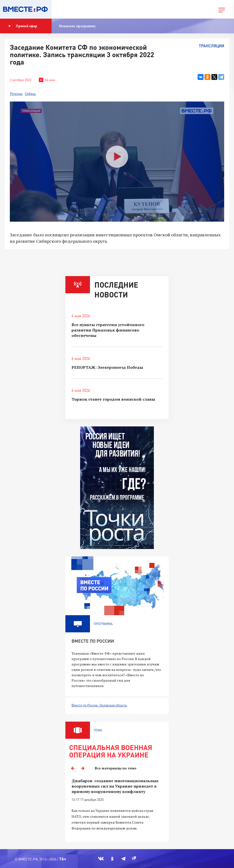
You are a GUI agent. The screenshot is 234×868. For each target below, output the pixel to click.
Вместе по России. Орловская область (99, 705)
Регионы (16, 94)
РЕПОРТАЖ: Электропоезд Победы (107, 367)
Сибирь (30, 94)
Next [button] (83, 768)
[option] (117, 807)
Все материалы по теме (116, 768)
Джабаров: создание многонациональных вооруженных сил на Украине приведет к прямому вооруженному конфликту (115, 786)
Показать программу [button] (77, 26)
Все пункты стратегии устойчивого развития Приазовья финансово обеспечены (108, 330)
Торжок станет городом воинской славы (113, 399)
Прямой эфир (23, 26)
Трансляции (212, 46)
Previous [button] (73, 768)
